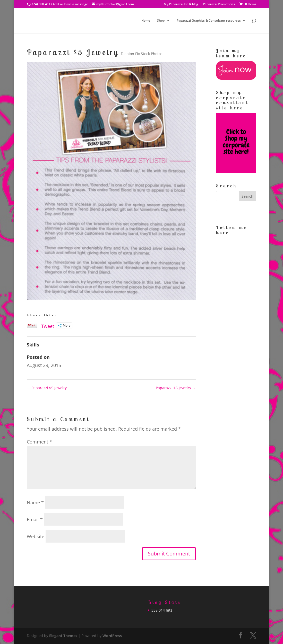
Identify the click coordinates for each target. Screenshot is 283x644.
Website (36, 536)
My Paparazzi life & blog (181, 4)
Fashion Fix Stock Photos (142, 54)
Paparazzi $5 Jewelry (47, 388)
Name (35, 502)
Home (146, 21)
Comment (39, 442)
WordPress (112, 636)
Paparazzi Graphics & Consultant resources (209, 21)
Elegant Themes (63, 636)
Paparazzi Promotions (219, 4)
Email (35, 519)
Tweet (48, 325)
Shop (161, 21)
